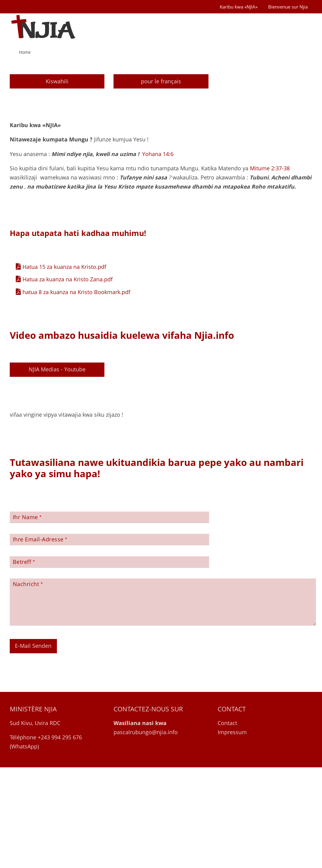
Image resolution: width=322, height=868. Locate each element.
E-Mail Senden (33, 746)
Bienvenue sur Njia (288, 7)
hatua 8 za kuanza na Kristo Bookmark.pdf (76, 393)
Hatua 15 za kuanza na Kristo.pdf (64, 367)
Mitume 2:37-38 (270, 269)
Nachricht (26, 685)
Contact (227, 823)
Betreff (22, 662)
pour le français (161, 182)
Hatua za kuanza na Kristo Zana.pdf (68, 380)
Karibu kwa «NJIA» (239, 7)
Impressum (232, 832)
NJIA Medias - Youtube (57, 470)
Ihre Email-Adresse (38, 640)
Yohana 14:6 (158, 254)
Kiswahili (57, 182)
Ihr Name (25, 617)
